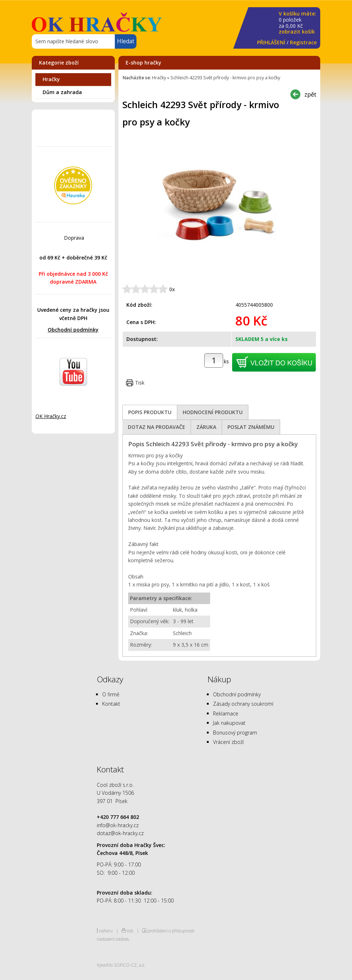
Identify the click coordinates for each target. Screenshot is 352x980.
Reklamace (226, 713)
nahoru (106, 931)
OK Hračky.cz (51, 416)
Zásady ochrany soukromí (243, 704)
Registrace (303, 42)
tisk (130, 931)
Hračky (51, 79)
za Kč (297, 23)
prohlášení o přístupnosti (171, 931)
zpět (310, 94)
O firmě (111, 694)
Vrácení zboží (228, 742)
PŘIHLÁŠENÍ (271, 42)
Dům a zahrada (62, 92)
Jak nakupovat (229, 723)
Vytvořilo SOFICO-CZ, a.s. (121, 965)
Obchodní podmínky (73, 330)
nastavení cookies (113, 939)
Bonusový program (235, 733)
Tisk (140, 383)
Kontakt (111, 704)
